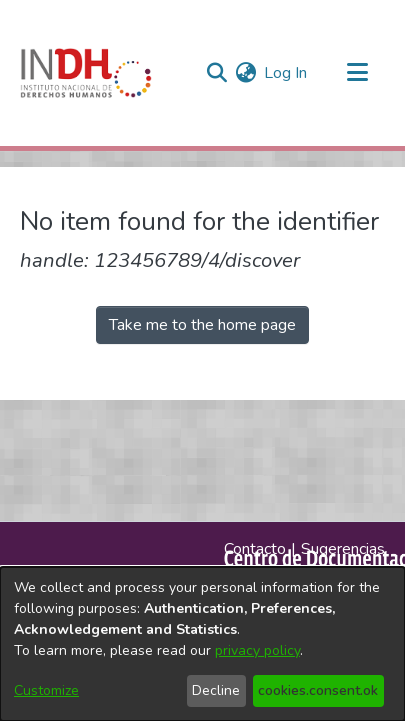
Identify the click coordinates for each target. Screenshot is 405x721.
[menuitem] (245, 73)
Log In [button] (286, 73)
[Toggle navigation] (357, 73)
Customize (46, 690)
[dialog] (202, 644)
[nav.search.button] (216, 73)
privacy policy (257, 650)
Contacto (255, 549)
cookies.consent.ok (318, 690)
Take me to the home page (202, 325)
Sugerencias (343, 549)
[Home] (86, 73)
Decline (216, 690)
